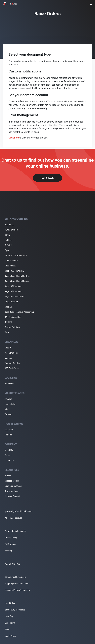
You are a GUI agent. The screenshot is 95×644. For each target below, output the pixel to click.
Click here (14, 138)
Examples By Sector (13, 486)
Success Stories (12, 481)
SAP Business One (13, 317)
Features (8, 435)
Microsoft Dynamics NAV (16, 255)
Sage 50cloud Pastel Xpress (17, 281)
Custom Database (12, 327)
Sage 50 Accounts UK (14, 271)
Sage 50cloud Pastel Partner (17, 276)
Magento (8, 358)
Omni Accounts (11, 261)
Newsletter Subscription (16, 531)
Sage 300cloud (11, 302)
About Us (9, 450)
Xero (7, 332)
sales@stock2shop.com (16, 577)
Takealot (8, 414)
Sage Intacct (10, 266)
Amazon (8, 399)
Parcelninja (9, 384)
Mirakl (7, 409)
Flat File (8, 240)
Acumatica (9, 225)
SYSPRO (8, 322)
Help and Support (12, 496)
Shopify (8, 348)
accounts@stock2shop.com (17, 590)
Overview (9, 430)
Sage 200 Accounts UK (15, 297)
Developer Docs (11, 491)
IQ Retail (8, 245)
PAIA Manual (11, 544)
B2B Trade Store (12, 368)
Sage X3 (8, 307)
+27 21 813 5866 (12, 564)
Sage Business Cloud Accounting (19, 312)
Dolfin (7, 235)
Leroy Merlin (10, 404)
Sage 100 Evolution (13, 286)
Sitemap (9, 551)
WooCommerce (11, 353)
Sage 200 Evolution (13, 291)
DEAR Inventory (11, 230)
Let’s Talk (47, 178)
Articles (8, 476)
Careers (8, 455)
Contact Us (9, 460)
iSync (7, 250)
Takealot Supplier (12, 363)
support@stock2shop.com (17, 584)
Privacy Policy (11, 538)
